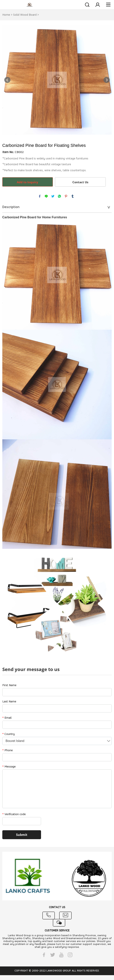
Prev (7, 80)
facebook (40, 196)
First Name (9, 685)
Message (9, 767)
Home (6, 15)
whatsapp (59, 196)
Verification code (14, 814)
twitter (53, 196)
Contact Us (80, 182)
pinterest (66, 196)
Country (9, 734)
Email (7, 718)
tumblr (73, 196)
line (46, 196)
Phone (8, 750)
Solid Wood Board (25, 15)
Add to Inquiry (27, 182)
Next (107, 80)
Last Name (9, 702)
